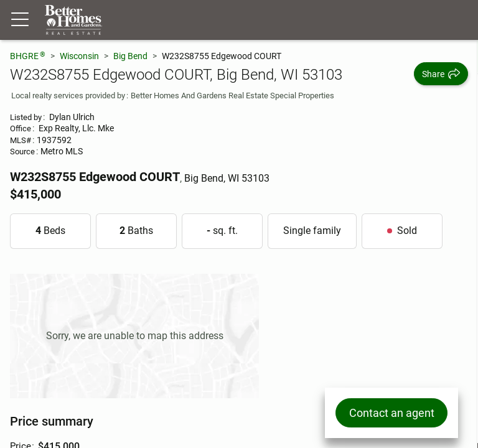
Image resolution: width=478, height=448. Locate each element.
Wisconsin (79, 56)
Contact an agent (392, 413)
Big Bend (130, 56)
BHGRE (28, 56)
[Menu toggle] (20, 20)
